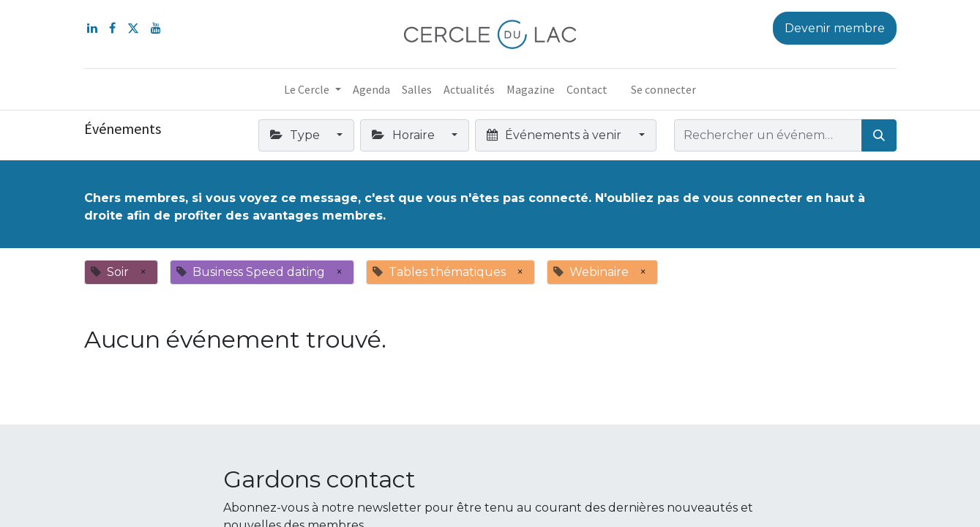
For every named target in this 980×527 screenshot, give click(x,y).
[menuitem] (371, 89)
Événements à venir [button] (556, 135)
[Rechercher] (879, 135)
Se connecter (663, 89)
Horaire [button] (404, 135)
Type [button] (296, 135)
